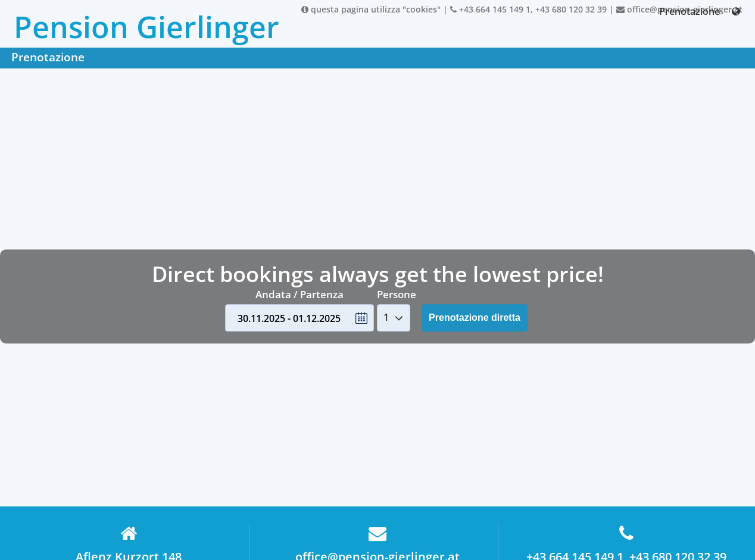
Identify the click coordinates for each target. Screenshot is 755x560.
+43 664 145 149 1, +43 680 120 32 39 (528, 9)
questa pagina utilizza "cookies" (371, 9)
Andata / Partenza (299, 294)
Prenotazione (690, 11)
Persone (397, 294)
